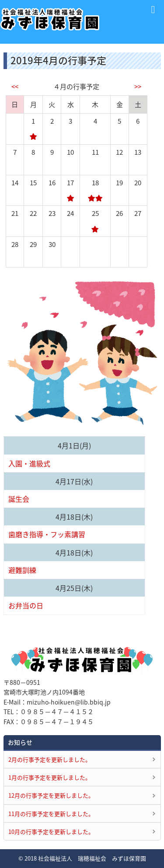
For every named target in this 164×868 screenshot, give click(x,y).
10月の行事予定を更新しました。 (51, 832)
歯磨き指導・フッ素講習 (47, 534)
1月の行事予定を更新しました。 (50, 777)
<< (15, 86)
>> (138, 86)
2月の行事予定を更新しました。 (50, 759)
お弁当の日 (26, 605)
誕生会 (19, 499)
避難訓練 (22, 570)
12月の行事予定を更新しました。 (51, 795)
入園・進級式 (29, 463)
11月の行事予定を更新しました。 (51, 814)
